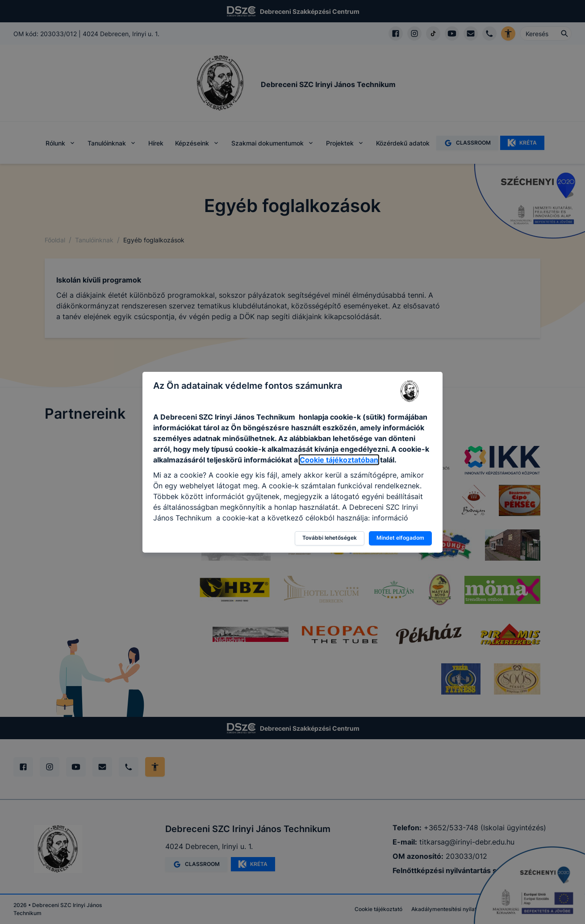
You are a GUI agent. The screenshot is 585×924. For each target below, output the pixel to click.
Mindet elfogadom (400, 538)
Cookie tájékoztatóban (339, 460)
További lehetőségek (330, 538)
